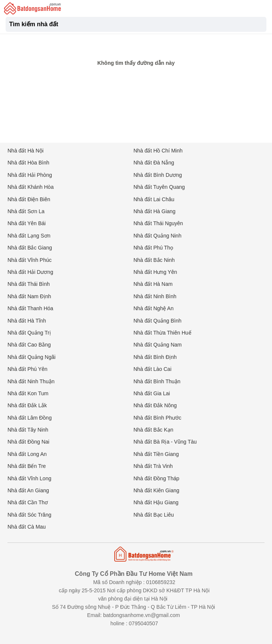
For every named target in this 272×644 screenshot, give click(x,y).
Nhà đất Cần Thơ (28, 502)
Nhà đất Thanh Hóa (30, 308)
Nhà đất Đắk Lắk (27, 405)
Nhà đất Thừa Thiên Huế (162, 333)
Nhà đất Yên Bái (27, 223)
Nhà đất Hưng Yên (155, 272)
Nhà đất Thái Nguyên (158, 223)
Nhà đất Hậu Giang (156, 502)
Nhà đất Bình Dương (158, 175)
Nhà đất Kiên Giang (156, 490)
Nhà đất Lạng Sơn (29, 236)
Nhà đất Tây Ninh (28, 430)
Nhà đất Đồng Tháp (156, 478)
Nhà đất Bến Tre (27, 466)
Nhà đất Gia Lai (152, 393)
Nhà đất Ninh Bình (155, 296)
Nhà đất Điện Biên (29, 199)
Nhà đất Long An (27, 454)
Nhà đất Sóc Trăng (29, 515)
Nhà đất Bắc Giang (30, 248)
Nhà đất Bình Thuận (157, 381)
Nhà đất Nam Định (29, 296)
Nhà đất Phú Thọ (153, 248)
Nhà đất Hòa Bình (28, 163)
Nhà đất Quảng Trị (29, 333)
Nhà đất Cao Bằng (29, 345)
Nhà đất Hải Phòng (30, 175)
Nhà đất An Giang (28, 490)
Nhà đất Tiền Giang (156, 454)
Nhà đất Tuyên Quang (159, 187)
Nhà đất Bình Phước (157, 418)
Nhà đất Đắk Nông (155, 405)
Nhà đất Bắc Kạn (153, 430)
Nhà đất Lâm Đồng (30, 418)
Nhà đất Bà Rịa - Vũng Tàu (165, 442)
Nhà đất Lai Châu (154, 199)
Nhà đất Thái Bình (29, 284)
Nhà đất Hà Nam (153, 284)
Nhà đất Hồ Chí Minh (158, 151)
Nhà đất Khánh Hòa (31, 187)
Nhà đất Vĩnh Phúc (30, 260)
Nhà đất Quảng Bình (157, 321)
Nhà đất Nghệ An (153, 308)
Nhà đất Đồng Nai (28, 442)
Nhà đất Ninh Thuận (31, 381)
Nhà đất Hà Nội (25, 151)
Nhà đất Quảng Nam (158, 345)
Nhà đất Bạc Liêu (154, 515)
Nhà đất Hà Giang (154, 211)
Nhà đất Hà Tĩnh (27, 321)
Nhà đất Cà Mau (27, 527)
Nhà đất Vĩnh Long (29, 478)
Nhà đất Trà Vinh (153, 466)
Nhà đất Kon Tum (28, 393)
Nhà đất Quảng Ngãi (31, 357)
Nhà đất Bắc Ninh (154, 260)
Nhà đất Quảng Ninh (157, 236)
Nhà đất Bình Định (155, 357)
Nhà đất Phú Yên (28, 369)
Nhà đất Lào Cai (152, 369)
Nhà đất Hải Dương (30, 272)
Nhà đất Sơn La (26, 211)
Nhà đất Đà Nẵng (154, 163)
